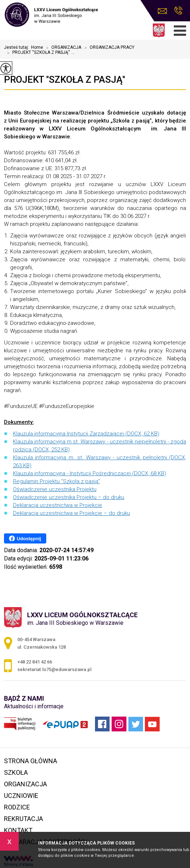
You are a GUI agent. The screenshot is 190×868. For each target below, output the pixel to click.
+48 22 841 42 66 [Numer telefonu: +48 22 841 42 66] (35, 662)
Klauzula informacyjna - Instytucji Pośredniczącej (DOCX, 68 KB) (90, 473)
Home (37, 47)
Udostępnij (25, 538)
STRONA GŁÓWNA (31, 761)
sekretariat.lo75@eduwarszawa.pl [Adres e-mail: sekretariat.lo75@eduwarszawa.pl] (54, 669)
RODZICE (17, 807)
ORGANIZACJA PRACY (108, 48)
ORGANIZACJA (62, 48)
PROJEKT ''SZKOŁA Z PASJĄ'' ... (39, 53)
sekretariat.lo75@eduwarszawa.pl (162, 11)
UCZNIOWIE (21, 796)
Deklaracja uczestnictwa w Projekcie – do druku (72, 513)
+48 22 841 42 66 (178, 10)
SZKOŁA (16, 772)
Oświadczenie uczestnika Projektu (55, 489)
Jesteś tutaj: (18, 47)
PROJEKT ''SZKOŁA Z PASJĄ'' (64, 80)
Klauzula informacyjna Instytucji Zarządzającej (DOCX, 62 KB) (86, 434)
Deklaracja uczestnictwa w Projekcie (58, 505)
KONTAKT (18, 830)
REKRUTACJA (23, 819)
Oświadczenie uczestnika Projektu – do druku (69, 497)
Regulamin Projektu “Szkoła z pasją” (57, 481)
